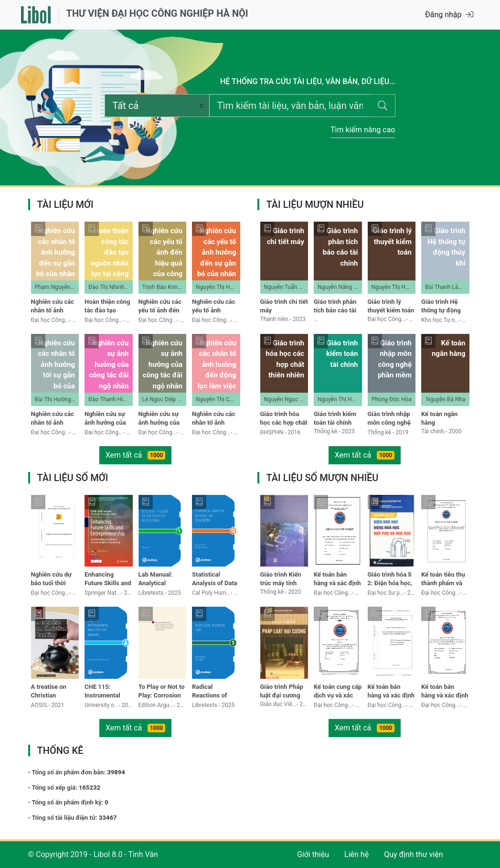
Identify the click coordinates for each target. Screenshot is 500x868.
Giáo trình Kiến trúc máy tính (281, 579)
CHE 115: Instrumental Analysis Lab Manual (102, 692)
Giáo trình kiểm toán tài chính (335, 418)
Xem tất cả (136, 455)
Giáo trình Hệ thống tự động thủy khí (441, 307)
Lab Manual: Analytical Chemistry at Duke (156, 580)
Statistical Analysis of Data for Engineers (215, 580)
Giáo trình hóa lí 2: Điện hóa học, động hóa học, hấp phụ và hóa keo (390, 580)
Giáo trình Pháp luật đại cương (282, 691)
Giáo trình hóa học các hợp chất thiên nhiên (284, 419)
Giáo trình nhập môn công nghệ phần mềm (389, 419)
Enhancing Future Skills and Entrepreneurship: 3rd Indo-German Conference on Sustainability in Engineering (108, 580)
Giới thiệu (313, 854)
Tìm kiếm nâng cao (363, 130)
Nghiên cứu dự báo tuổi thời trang (51, 580)
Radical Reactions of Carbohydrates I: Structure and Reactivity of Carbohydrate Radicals (215, 692)
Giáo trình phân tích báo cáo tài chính (335, 307)
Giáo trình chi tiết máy (284, 306)
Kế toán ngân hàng (439, 418)
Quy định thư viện (413, 854)
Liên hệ (356, 854)
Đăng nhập (449, 15)
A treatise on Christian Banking (49, 692)
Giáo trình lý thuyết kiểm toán (391, 306)
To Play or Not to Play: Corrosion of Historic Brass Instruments (162, 692)
